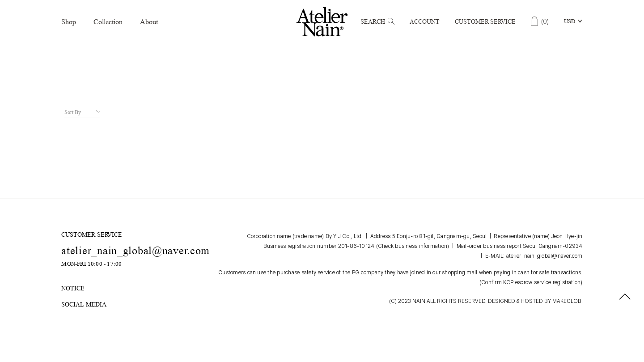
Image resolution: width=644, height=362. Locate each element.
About (149, 22)
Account (425, 21)
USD (570, 21)
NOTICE (73, 288)
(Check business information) (413, 246)
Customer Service (485, 21)
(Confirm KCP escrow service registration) (531, 282)
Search (377, 21)
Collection (108, 22)
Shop (69, 22)
